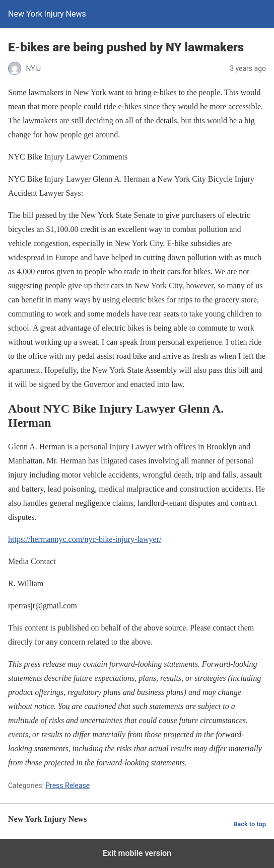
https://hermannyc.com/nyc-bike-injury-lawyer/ (85, 539)
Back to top (250, 824)
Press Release (67, 785)
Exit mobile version (137, 853)
